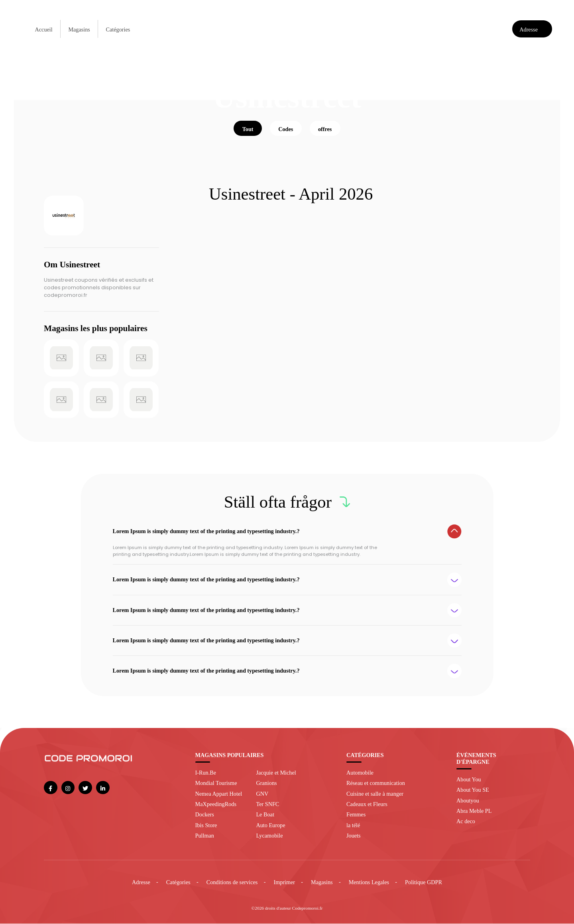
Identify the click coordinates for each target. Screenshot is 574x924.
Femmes (356, 815)
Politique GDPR (424, 883)
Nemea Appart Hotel (219, 794)
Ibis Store (206, 826)
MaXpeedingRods (216, 804)
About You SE (473, 791)
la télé (353, 826)
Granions (266, 783)
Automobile (360, 773)
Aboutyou (468, 801)
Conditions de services (232, 883)
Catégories (118, 29)
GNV (262, 794)
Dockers (205, 815)
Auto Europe (270, 826)
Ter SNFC (267, 804)
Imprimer (284, 883)
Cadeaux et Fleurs (367, 804)
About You (469, 780)
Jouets (354, 836)
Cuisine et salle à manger (375, 794)
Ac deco (466, 822)
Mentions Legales (369, 883)
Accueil (44, 29)
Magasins (79, 29)
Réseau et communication (376, 783)
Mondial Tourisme (216, 783)
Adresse (141, 883)
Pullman (205, 836)
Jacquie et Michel (276, 773)
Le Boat (265, 815)
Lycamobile (269, 836)
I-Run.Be (206, 773)
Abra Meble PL (474, 811)
